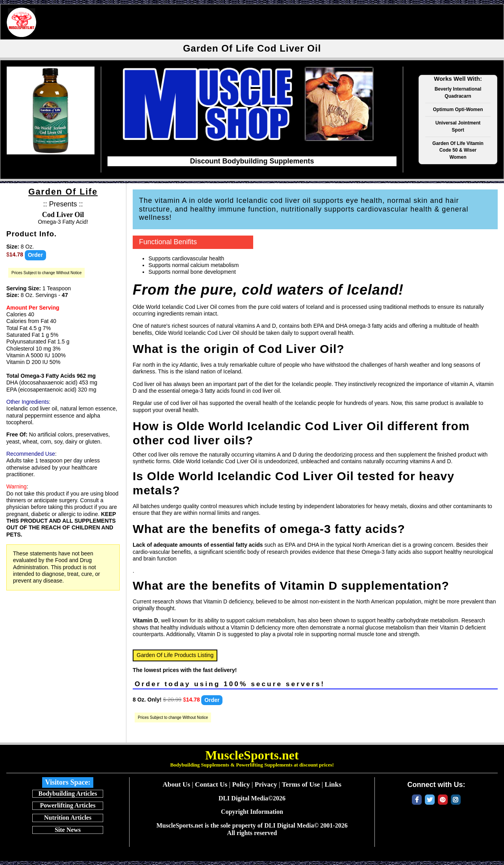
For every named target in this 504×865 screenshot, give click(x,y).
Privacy (266, 784)
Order (35, 255)
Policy (241, 784)
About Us (176, 784)
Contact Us (211, 784)
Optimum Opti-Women (458, 110)
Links (333, 784)
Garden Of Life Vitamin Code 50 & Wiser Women (458, 150)
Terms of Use (301, 784)
